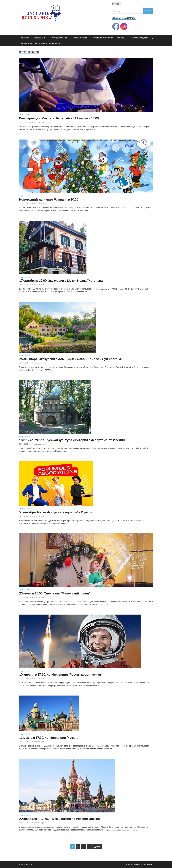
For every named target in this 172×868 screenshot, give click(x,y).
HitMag (150, 864)
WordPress (139, 864)
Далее (97, 847)
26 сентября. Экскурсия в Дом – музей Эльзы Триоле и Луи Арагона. (70, 359)
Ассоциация (39, 38)
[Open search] (152, 38)
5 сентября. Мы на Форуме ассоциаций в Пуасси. (56, 512)
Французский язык (60, 38)
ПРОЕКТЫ (121, 38)
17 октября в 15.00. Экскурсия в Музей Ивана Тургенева (61, 280)
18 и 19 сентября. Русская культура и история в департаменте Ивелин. (72, 440)
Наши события (25, 115)
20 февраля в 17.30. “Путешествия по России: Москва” (60, 819)
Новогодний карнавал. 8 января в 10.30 (49, 199)
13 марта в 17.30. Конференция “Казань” (49, 738)
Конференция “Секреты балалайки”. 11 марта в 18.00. (59, 118)
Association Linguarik (39, 122)
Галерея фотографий (103, 38)
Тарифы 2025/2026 (140, 38)
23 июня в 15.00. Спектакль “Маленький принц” (55, 593)
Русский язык (80, 38)
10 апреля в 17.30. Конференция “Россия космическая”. (61, 674)
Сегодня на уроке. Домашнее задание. (39, 43)
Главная (25, 38)
